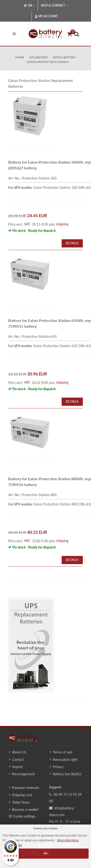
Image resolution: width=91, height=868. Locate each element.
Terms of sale (63, 752)
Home (20, 57)
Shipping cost (22, 795)
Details (72, 243)
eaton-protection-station (48, 62)
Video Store (21, 802)
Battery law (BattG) (67, 774)
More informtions (68, 840)
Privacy (58, 767)
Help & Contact (55, 6)
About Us (19, 752)
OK (46, 853)
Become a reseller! (26, 810)
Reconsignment (23, 774)
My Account (46, 16)
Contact (18, 760)
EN (29, 6)
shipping (62, 224)
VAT (27, 224)
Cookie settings (22, 816)
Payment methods (26, 788)
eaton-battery (64, 57)
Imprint (17, 767)
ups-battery (39, 57)
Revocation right (65, 760)
